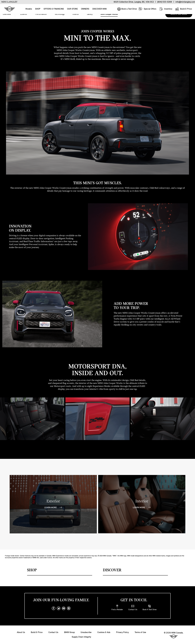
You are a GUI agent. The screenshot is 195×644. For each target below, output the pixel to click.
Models (29, 9)
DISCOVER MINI (100, 9)
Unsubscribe (86, 632)
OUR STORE (72, 9)
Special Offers (147, 9)
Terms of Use (140, 632)
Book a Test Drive (127, 9)
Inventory (166, 9)
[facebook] (54, 608)
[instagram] (69, 608)
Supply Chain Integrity (81, 637)
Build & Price (184, 9)
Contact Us (53, 632)
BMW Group (69, 632)
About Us (21, 632)
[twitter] (59, 608)
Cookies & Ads (104, 632)
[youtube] (64, 608)
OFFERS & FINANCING (54, 9)
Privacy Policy (122, 632)
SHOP (38, 9)
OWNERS (85, 9)
